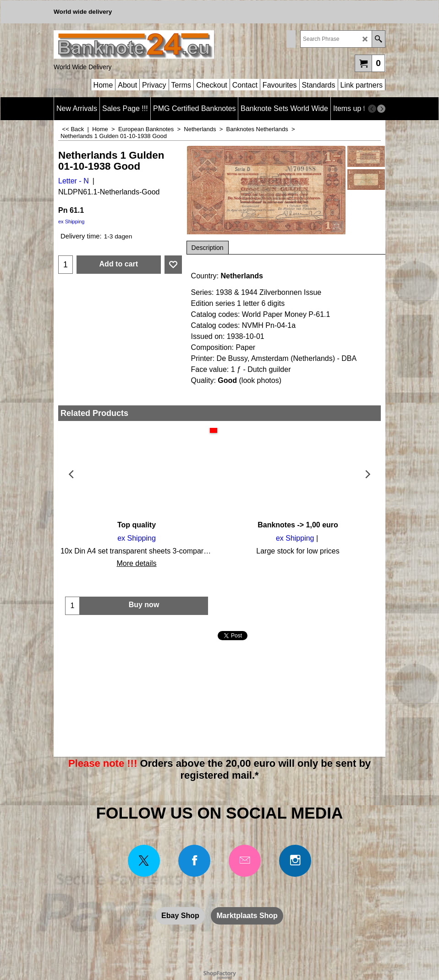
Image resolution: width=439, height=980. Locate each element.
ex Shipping (71, 221)
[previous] (372, 109)
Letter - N (74, 181)
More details (136, 563)
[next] (381, 109)
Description (208, 248)
